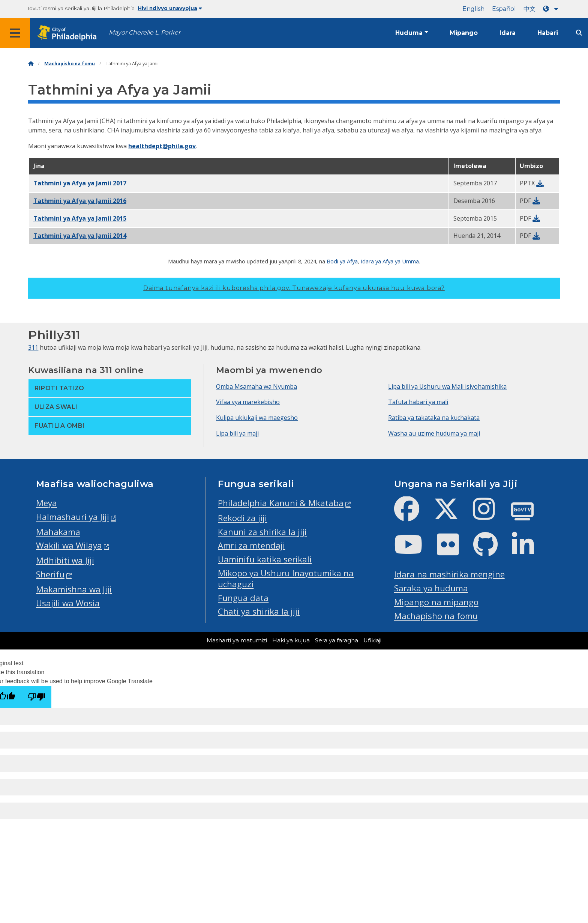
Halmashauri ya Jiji (73, 517)
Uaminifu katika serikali (265, 559)
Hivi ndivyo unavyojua (170, 8)
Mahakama (58, 532)
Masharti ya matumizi (237, 640)
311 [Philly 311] (33, 347)
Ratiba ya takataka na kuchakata (434, 418)
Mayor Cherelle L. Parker (145, 32)
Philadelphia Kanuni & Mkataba (281, 503)
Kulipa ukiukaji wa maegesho (257, 418)
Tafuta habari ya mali (418, 402)
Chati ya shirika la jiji (259, 611)
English (473, 9)
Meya (46, 503)
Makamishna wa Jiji (74, 589)
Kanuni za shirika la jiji (262, 532)
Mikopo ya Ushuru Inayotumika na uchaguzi (286, 579)
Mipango (464, 33)
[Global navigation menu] (15, 33)
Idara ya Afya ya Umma (390, 261)
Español (504, 9)
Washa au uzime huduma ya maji (434, 433)
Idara (508, 33)
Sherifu (50, 574)
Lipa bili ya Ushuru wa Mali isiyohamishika (447, 386)
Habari (548, 33)
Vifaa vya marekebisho (248, 402)
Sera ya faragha (337, 640)
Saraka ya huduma (431, 588)
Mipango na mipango (436, 602)
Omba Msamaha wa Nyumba (256, 386)
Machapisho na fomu (70, 64)
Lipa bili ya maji (237, 433)
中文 (529, 9)
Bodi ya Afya (342, 261)
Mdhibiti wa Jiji (65, 560)
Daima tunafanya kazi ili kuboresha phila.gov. (294, 288)
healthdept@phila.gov (162, 146)
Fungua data (243, 598)
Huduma (409, 33)
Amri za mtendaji (251, 545)
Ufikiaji (372, 640)
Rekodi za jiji (242, 518)
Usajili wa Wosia (68, 603)
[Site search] (579, 33)
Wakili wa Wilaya (69, 545)
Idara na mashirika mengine (449, 574)
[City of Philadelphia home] (69, 33)
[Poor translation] (36, 697)
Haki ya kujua (291, 640)
